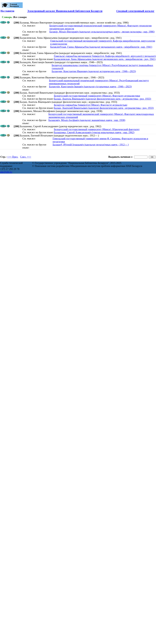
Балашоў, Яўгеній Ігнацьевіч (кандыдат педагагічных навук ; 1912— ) (91, 145)
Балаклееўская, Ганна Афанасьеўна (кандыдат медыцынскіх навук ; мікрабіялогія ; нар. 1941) (101, 47)
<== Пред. (13, 157)
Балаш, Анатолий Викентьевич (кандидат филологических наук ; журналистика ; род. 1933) (104, 108)
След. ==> (26, 157)
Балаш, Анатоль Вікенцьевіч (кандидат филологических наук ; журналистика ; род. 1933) (102, 99)
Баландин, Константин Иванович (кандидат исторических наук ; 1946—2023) (94, 71)
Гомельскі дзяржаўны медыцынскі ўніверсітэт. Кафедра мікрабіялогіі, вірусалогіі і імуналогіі (105, 56)
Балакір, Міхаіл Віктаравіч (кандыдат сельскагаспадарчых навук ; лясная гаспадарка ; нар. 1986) (102, 32)
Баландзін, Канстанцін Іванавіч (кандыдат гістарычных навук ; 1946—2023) (90, 87)
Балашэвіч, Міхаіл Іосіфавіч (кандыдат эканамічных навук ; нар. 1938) (87, 120)
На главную (7, 11)
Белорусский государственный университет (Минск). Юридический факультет (97, 129)
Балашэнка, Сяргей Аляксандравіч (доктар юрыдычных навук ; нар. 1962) (94, 132)
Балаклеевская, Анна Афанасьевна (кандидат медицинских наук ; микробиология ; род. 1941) (105, 59)
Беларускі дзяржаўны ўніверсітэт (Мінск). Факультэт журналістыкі (90, 105)
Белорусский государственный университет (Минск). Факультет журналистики (97, 96)
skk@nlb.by (6, 172)
